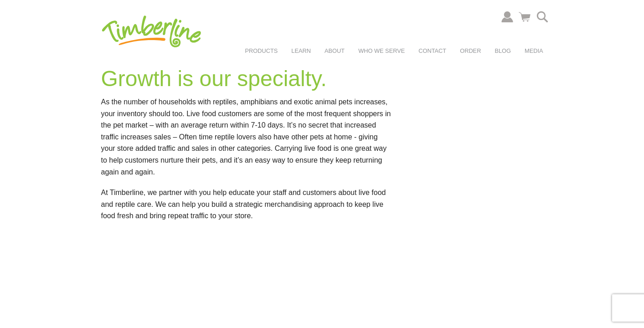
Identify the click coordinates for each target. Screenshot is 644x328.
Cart (525, 17)
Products (262, 51)
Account (507, 17)
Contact (432, 51)
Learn (301, 51)
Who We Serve (381, 51)
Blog (503, 51)
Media (534, 51)
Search (542, 17)
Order (470, 51)
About (335, 51)
